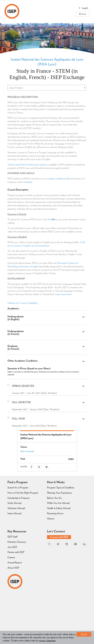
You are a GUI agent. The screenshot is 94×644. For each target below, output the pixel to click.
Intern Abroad (14, 513)
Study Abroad (14, 503)
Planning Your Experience (59, 493)
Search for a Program (18, 487)
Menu (83, 14)
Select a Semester (27, 451)
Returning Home (55, 513)
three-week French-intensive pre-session (28, 165)
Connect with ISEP (59, 537)
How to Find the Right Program (23, 493)
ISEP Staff (12, 537)
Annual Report (15, 562)
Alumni (51, 519)
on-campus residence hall (57, 178)
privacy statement (47, 641)
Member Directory (17, 542)
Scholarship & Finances (19, 498)
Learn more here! (63, 294)
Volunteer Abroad (16, 508)
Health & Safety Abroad (59, 508)
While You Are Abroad (58, 503)
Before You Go (54, 498)
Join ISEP (12, 547)
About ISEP (13, 568)
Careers (11, 557)
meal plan (28, 182)
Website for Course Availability (23, 303)
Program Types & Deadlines (61, 487)
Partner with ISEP (16, 552)
